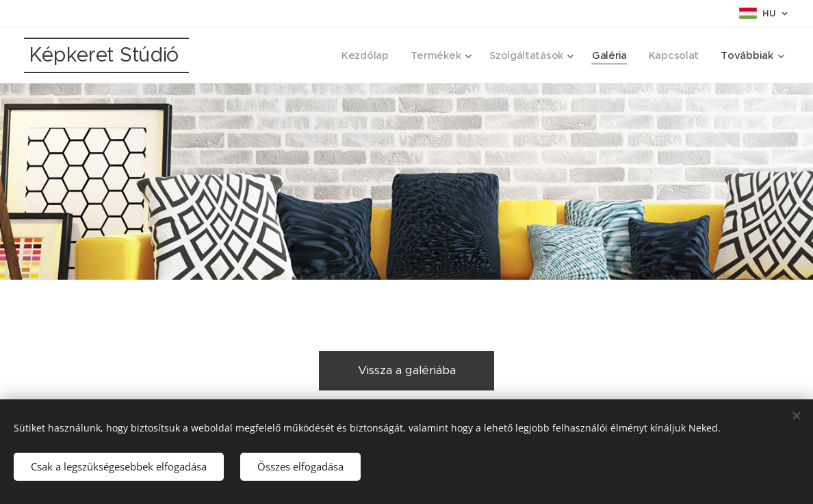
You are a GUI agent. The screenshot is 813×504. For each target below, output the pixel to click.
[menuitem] (360, 55)
